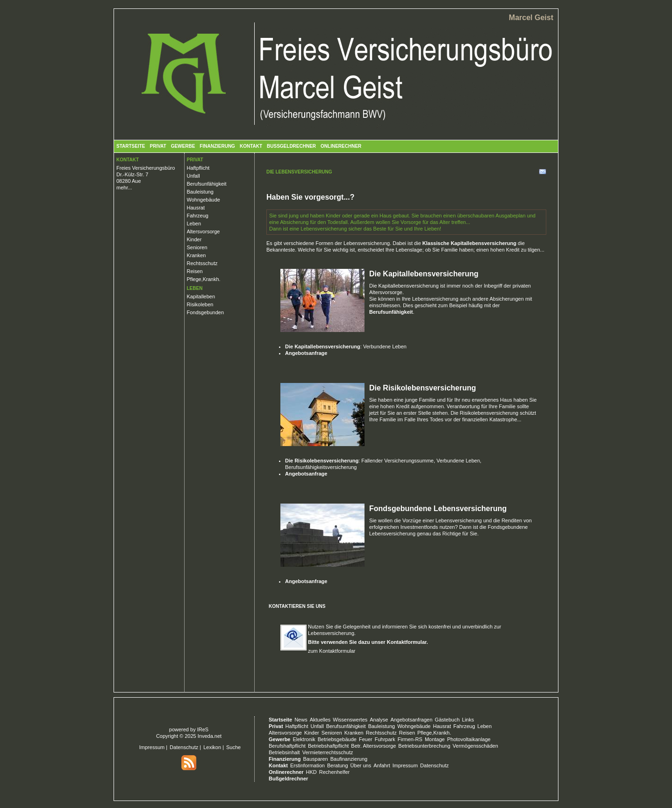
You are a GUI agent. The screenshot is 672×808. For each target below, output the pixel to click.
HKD (311, 772)
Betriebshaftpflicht (328, 746)
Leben (194, 224)
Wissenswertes (350, 720)
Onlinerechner (341, 146)
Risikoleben (200, 304)
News (301, 720)
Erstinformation (307, 765)
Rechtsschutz (202, 263)
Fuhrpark (385, 739)
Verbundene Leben (385, 346)
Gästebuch (447, 720)
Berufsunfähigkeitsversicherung (321, 467)
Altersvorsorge (204, 231)
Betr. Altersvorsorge (373, 746)
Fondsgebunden (206, 312)
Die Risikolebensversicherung (423, 388)
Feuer (366, 739)
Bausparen (315, 759)
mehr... (124, 188)
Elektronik (304, 739)
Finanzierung (217, 146)
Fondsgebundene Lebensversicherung (438, 509)
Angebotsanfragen (411, 720)
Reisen (195, 271)
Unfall (193, 176)
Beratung (338, 765)
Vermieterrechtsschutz (328, 752)
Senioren (197, 247)
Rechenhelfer (334, 772)
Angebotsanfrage (306, 353)
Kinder (194, 239)
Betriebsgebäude (337, 739)
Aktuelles (320, 720)
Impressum (152, 747)
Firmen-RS (410, 739)
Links (468, 720)
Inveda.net (210, 736)
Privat (158, 146)
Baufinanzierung (349, 759)
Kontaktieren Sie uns (297, 606)
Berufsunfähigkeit (207, 184)
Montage (435, 739)
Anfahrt (382, 765)
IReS (203, 729)
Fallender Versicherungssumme (397, 461)
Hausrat (196, 208)
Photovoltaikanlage (469, 739)
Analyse (379, 720)
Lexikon (212, 747)
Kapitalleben (201, 296)
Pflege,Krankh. (204, 279)
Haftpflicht (198, 168)
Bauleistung (200, 192)
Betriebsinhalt (284, 752)
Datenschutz (184, 747)
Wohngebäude (204, 200)
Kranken (197, 255)
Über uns (361, 765)
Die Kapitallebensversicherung (424, 274)
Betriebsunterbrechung (424, 746)
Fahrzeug (198, 216)
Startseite (131, 146)
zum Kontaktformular (332, 651)
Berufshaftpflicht (287, 746)
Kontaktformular (407, 642)
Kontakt (251, 146)
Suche (233, 747)
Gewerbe (183, 146)
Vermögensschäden (475, 746)
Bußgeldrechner (291, 146)
